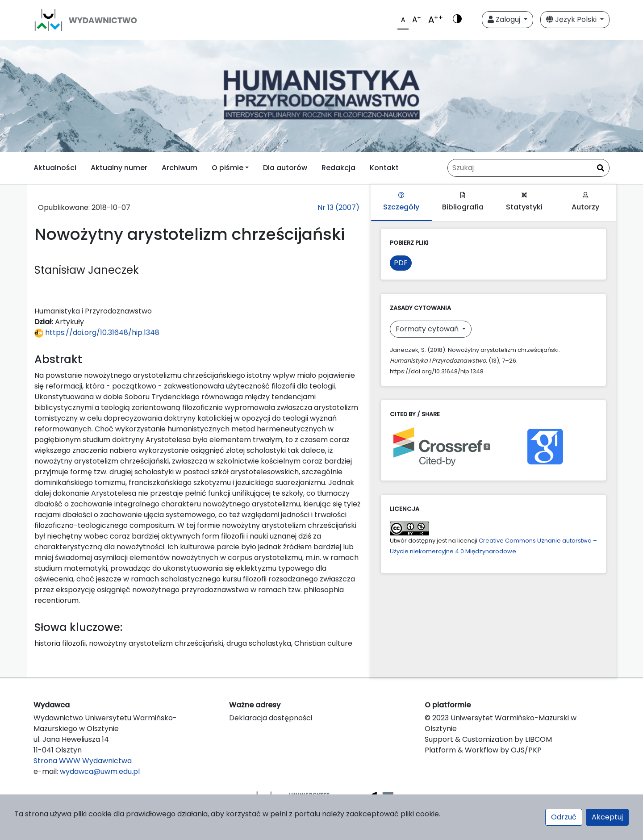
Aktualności (55, 168)
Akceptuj (607, 817)
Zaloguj (505, 19)
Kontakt (384, 168)
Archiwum (180, 168)
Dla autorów (285, 168)
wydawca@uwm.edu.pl (100, 771)
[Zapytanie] (528, 168)
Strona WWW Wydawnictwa (83, 761)
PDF (401, 263)
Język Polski (572, 19)
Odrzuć (564, 817)
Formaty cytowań (428, 329)
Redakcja (338, 168)
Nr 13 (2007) (338, 207)
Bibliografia (463, 202)
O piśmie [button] (228, 168)
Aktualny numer (119, 168)
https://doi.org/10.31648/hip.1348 (97, 332)
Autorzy (585, 202)
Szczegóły (401, 202)
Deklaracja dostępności (271, 718)
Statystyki (524, 202)
